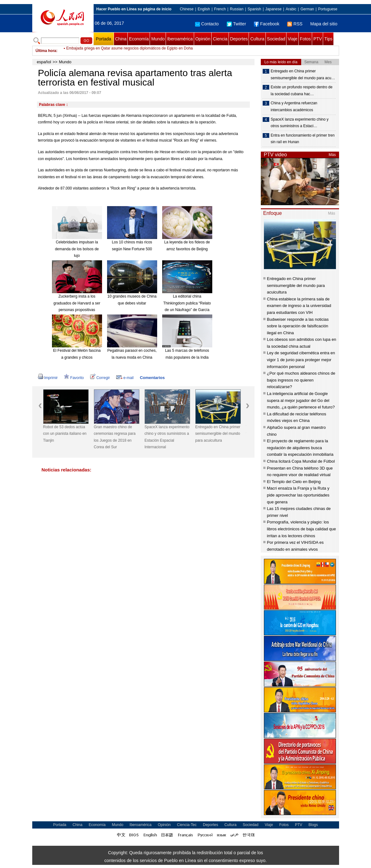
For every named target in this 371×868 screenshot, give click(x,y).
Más (332, 155)
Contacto (207, 24)
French (220, 9)
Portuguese (328, 9)
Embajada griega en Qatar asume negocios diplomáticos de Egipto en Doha (130, 51)
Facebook (267, 24)
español (44, 62)
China (121, 39)
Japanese (273, 9)
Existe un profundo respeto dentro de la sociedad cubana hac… (302, 91)
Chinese (187, 9)
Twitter (236, 24)
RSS (295, 24)
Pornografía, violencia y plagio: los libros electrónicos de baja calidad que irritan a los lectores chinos (301, 529)
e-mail (125, 378)
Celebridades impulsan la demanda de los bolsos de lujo (77, 249)
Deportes (239, 39)
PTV (318, 39)
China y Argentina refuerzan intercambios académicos (294, 107)
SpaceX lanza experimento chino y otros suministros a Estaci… (300, 123)
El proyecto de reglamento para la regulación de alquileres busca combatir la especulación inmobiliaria (300, 448)
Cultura (257, 39)
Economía (139, 39)
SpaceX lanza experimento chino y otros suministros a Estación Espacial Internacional (167, 437)
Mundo (158, 39)
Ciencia (220, 39)
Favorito (74, 378)
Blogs (313, 825)
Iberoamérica (180, 39)
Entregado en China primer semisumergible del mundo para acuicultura (218, 434)
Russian (237, 9)
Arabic (291, 9)
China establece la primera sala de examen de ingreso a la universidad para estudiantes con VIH (299, 306)
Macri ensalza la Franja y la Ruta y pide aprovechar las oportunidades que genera (298, 495)
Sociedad (276, 39)
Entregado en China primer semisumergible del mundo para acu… (303, 75)
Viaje (293, 39)
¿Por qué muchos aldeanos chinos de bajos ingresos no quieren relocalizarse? (301, 380)
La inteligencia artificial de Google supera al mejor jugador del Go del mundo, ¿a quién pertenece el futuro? (301, 400)
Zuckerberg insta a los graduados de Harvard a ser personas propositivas (77, 303)
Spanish (254, 9)
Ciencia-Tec (187, 825)
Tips (328, 39)
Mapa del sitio (324, 24)
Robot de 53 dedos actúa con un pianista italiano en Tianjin (65, 434)
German (307, 9)
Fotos (305, 39)
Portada (103, 39)
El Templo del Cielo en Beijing (294, 482)
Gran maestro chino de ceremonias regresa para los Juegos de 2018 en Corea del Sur (115, 437)
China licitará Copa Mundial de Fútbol (301, 461)
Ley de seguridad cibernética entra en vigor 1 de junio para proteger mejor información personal (301, 360)
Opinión (203, 39)
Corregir (100, 378)
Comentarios (152, 378)
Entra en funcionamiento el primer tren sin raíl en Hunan (303, 139)
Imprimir (48, 378)
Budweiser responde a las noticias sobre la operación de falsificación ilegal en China (298, 326)
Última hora (46, 51)
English (204, 9)
